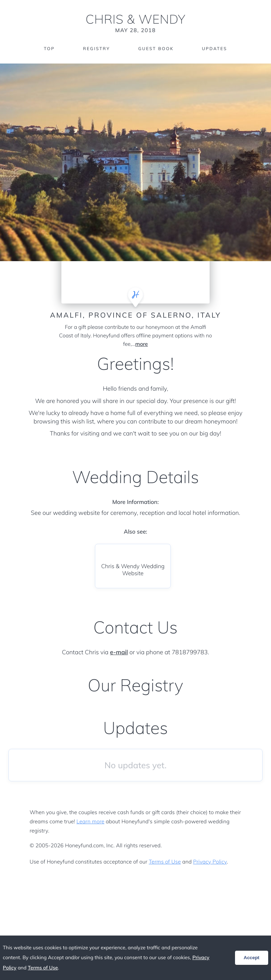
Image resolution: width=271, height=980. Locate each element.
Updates (215, 49)
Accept (252, 958)
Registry (96, 49)
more (141, 344)
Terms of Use (165, 862)
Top (49, 49)
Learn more (91, 821)
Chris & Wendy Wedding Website (133, 570)
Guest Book (156, 49)
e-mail (119, 652)
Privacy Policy (210, 862)
